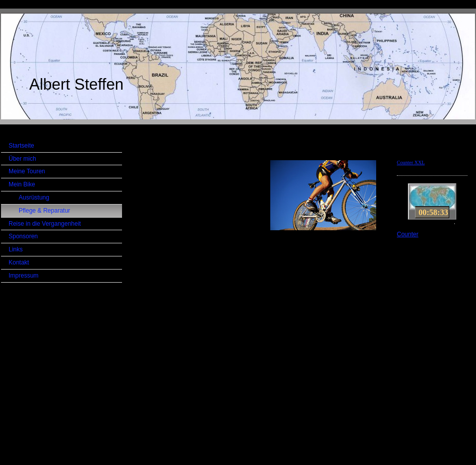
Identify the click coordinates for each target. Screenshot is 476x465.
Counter (408, 234)
